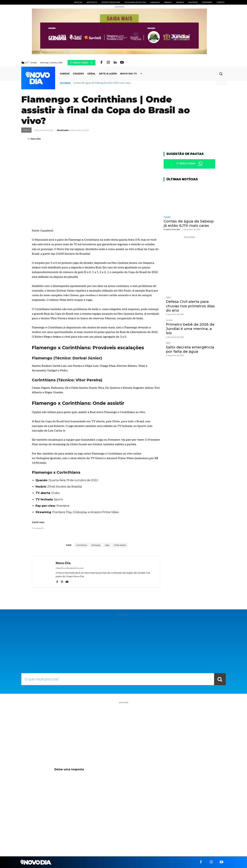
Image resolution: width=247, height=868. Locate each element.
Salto (168, 343)
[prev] (218, 83)
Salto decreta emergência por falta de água (190, 349)
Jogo (107, 545)
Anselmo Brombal (172, 230)
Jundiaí (169, 320)
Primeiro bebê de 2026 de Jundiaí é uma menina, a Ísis (190, 329)
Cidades (167, 217)
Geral (26, 130)
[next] (224, 83)
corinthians (82, 545)
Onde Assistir (120, 545)
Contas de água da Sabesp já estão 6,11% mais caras (102, 83)
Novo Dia (36, 139)
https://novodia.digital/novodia (69, 568)
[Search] (220, 679)
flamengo (96, 545)
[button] (221, 74)
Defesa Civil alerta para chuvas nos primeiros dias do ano (190, 306)
